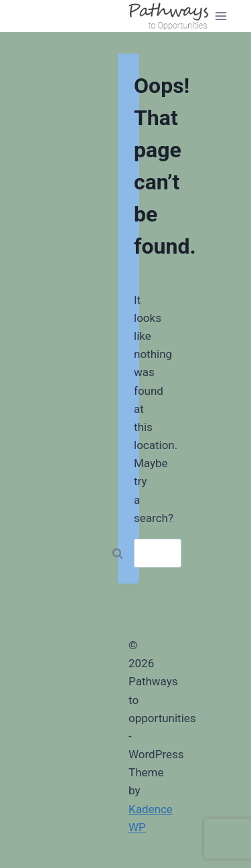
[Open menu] (221, 16)
